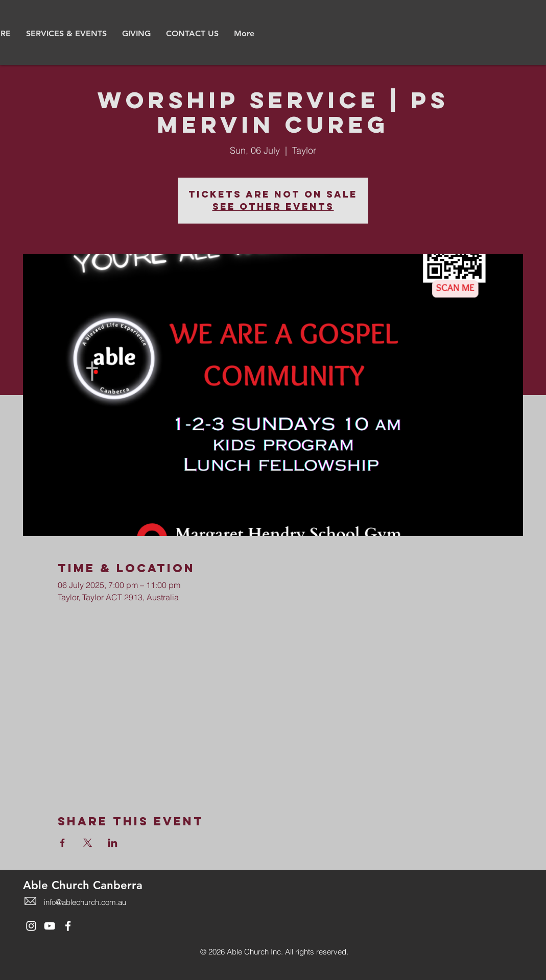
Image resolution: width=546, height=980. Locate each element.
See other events (273, 206)
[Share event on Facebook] (63, 843)
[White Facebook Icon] (68, 926)
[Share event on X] (88, 843)
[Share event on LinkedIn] (113, 843)
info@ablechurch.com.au (85, 902)
